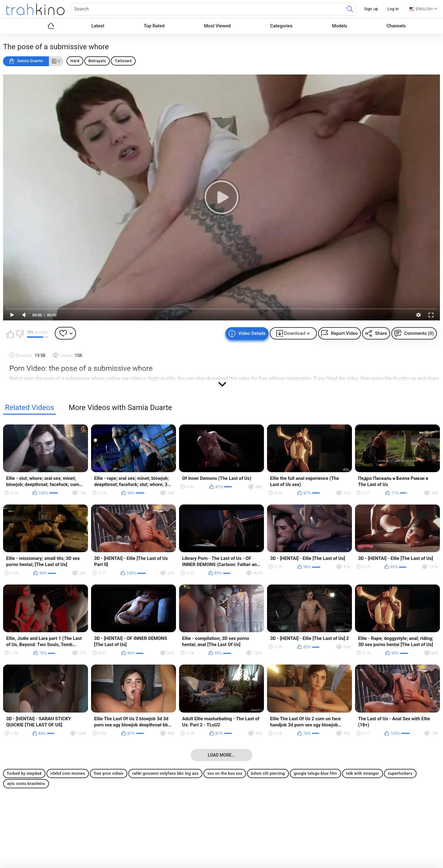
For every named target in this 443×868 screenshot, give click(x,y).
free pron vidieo (109, 773)
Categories (281, 26)
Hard (75, 61)
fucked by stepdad (24, 773)
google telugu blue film (315, 773)
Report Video (344, 333)
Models (340, 26)
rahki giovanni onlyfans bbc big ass (165, 773)
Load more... (222, 755)
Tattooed (123, 61)
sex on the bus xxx (225, 773)
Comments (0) (419, 333)
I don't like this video (20, 334)
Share (381, 333)
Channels (396, 26)
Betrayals (97, 61)
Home (51, 26)
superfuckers (400, 773)
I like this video (10, 334)
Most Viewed (217, 26)
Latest (98, 26)
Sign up (371, 9)
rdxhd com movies (68, 773)
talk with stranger (363, 773)
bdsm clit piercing (268, 773)
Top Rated (154, 26)
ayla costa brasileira (26, 784)
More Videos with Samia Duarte (120, 408)
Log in (393, 9)
